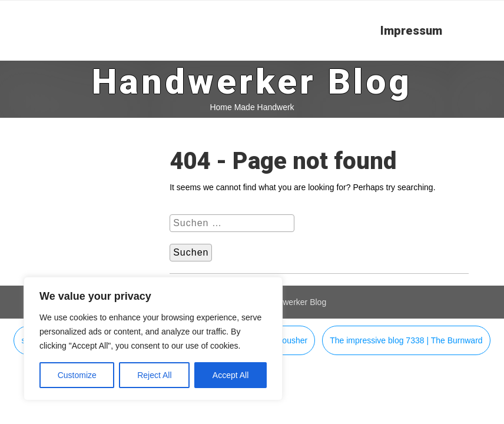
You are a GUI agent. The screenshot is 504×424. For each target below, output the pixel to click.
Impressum (411, 31)
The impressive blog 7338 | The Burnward (406, 340)
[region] (153, 339)
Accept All (231, 375)
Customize (77, 375)
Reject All (154, 375)
